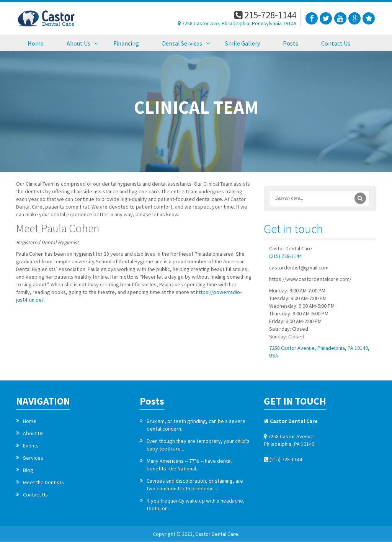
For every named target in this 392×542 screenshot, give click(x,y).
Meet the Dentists (43, 482)
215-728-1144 (265, 15)
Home (30, 421)
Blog (28, 470)
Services (33, 458)
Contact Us (35, 495)
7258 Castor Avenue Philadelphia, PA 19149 (289, 440)
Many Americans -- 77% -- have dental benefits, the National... (189, 465)
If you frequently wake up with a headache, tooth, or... (196, 504)
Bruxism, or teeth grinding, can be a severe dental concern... (196, 425)
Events (31, 446)
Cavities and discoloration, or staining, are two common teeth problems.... (195, 485)
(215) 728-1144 (285, 256)
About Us (33, 433)
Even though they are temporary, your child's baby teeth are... (198, 445)
